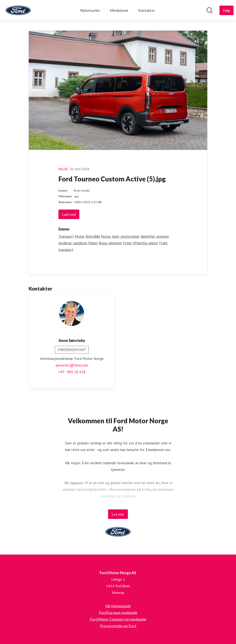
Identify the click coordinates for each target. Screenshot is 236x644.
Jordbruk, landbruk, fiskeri (78, 243)
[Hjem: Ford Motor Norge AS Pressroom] (18, 10)
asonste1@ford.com (72, 365)
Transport (66, 236)
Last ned (69, 214)
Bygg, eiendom (110, 243)
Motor (80, 236)
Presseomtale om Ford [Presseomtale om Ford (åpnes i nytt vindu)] (118, 626)
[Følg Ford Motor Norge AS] (226, 10)
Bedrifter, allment (155, 236)
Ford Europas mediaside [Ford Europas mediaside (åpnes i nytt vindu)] (118, 613)
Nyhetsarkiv (90, 10)
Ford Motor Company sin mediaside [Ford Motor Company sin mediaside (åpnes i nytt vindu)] (118, 619)
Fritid (127, 243)
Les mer (118, 514)
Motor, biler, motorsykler (120, 236)
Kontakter (147, 10)
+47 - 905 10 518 (72, 372)
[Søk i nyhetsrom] (210, 10)
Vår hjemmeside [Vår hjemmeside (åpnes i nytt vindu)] (118, 606)
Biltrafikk (93, 236)
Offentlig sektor (145, 243)
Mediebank (119, 10)
